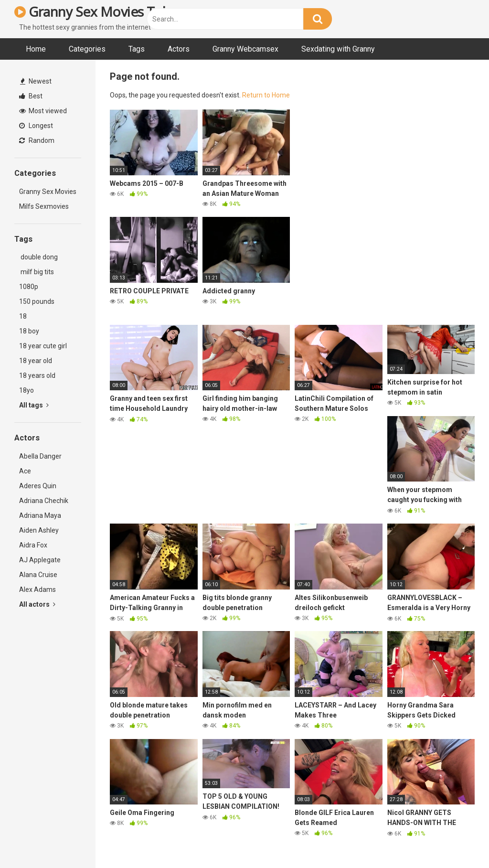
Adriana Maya (40, 515)
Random (37, 140)
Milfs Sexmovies (44, 206)
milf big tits (37, 272)
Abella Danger (40, 456)
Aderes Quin (38, 486)
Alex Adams (37, 589)
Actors (179, 49)
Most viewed (43, 111)
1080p (29, 287)
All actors (37, 604)
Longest (36, 126)
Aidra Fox (33, 545)
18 (23, 316)
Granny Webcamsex (245, 49)
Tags (137, 49)
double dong (38, 257)
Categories (87, 49)
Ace (25, 471)
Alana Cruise (38, 575)
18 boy (29, 331)
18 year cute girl (43, 346)
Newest (36, 81)
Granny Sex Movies (48, 192)
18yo (27, 390)
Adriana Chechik (44, 501)
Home (36, 49)
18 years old (37, 375)
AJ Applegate (40, 560)
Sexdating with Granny (338, 49)
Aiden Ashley (39, 530)
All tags (34, 405)
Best (31, 96)
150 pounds (37, 301)
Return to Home (266, 95)
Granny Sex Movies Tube (96, 11)
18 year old (36, 361)
